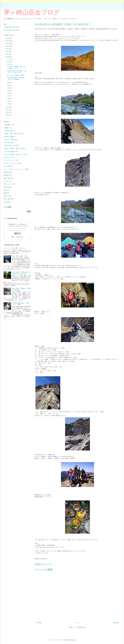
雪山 (5, 190)
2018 (7, 44)
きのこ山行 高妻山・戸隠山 (16, 75)
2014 (7, 54)
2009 (7, 115)
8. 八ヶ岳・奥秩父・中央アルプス (14, 154)
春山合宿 (6, 187)
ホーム (78, 623)
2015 (7, 52)
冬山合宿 (6, 202)
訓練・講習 (7, 178)
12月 (9, 59)
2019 (7, 41)
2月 (9, 101)
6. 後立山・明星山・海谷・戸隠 (13, 148)
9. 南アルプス (8, 157)
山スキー (6, 181)
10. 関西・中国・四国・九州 (12, 134)
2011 (7, 110)
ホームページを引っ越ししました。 (14, 248)
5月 (9, 93)
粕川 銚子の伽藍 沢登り (20, 256)
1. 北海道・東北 (8, 131)
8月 (9, 85)
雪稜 (5, 193)
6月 (9, 91)
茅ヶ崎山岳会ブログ (32, 12)
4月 (9, 96)
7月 (9, 88)
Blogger (73, 640)
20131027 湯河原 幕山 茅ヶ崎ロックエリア (16, 67)
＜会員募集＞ (8, 125)
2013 (7, 57)
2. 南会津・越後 (8, 137)
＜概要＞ (6, 128)
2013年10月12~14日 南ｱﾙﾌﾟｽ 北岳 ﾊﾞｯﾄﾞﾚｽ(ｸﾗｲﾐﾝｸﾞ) (17, 72)
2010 (7, 112)
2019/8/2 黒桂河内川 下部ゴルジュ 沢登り (21, 304)
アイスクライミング (10, 160)
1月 (9, 104)
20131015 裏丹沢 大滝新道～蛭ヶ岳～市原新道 (16, 79)
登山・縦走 (7, 199)
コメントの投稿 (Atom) (79, 627)
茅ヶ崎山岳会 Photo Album (12, 30)
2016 (7, 49)
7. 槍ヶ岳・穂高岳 (9, 151)
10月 (9, 64)
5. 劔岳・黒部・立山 (10, 145)
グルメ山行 (7, 166)
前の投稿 (116, 623)
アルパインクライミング (11, 163)
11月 (9, 62)
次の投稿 (39, 623)
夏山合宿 (6, 172)
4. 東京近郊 (7, 143)
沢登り (6, 196)
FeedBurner (19, 237)
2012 (7, 107)
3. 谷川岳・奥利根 (9, 140)
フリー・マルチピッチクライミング (14, 169)
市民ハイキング (8, 184)
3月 (9, 98)
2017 (7, 46)
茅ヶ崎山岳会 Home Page (11, 27)
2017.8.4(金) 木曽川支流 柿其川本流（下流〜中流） (21, 273)
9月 (9, 83)
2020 (7, 38)
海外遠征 (6, 175)
